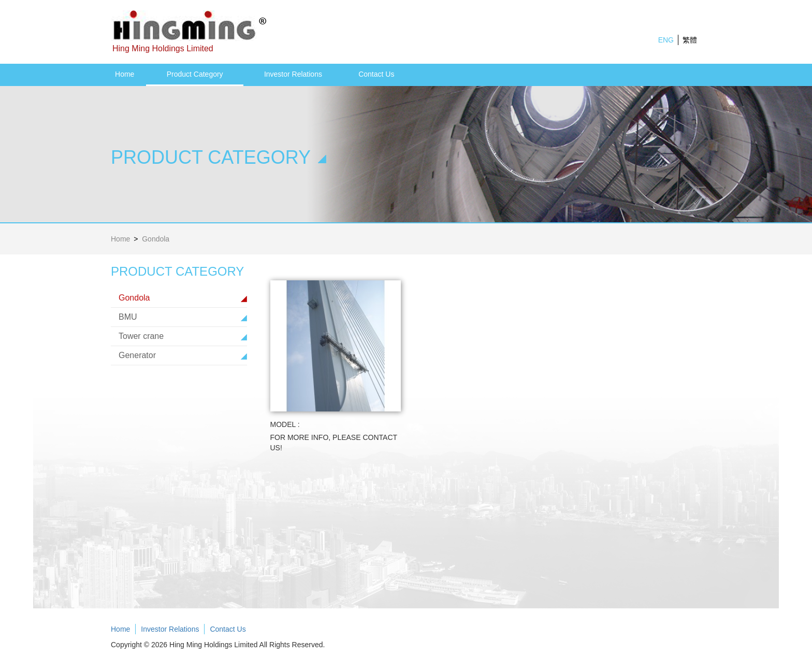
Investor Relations (293, 74)
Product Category (195, 74)
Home (125, 74)
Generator (137, 355)
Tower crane (141, 336)
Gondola (134, 298)
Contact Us (376, 74)
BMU (128, 317)
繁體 (690, 40)
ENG (666, 40)
